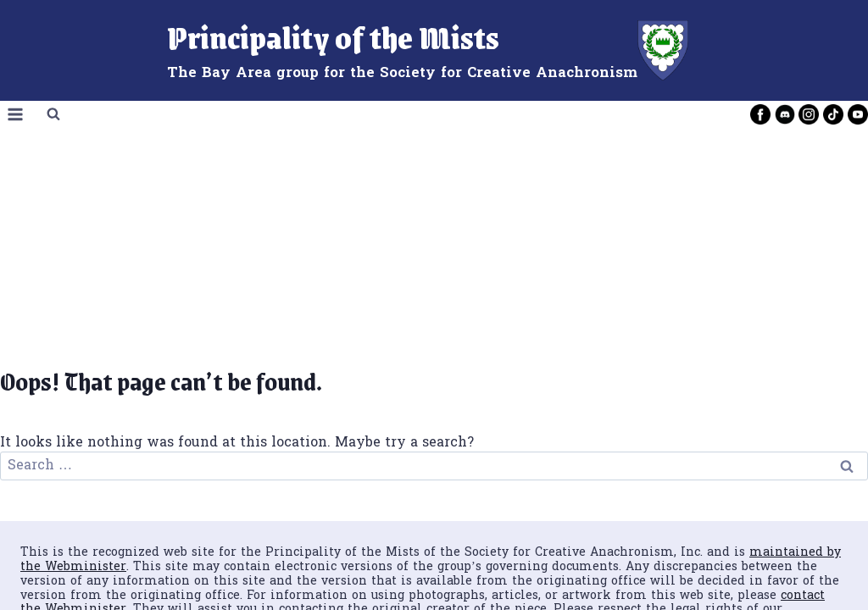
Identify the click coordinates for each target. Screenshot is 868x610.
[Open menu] (16, 115)
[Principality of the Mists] (434, 50)
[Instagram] (809, 114)
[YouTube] (858, 114)
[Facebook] (760, 114)
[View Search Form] (53, 114)
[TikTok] (833, 114)
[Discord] (785, 114)
